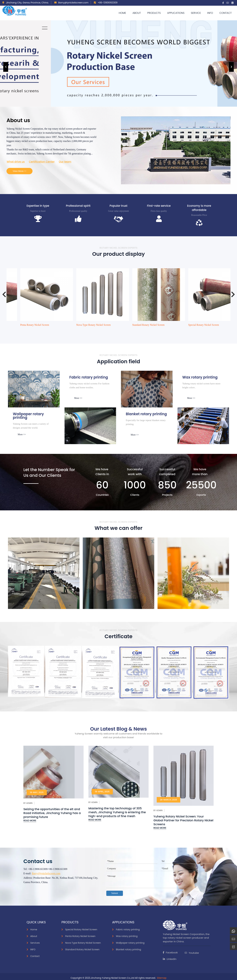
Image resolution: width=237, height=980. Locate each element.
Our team (65, 162)
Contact (226, 13)
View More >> (20, 171)
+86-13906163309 (106, 3)
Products (154, 13)
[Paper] (147, 389)
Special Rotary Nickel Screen (23, 325)
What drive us (16, 162)
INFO (33, 949)
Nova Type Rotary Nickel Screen (137, 325)
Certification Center (42, 162)
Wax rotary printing (127, 936)
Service (196, 13)
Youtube (192, 953)
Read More (30, 821)
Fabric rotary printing (128, 929)
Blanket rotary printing (128, 949)
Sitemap (162, 978)
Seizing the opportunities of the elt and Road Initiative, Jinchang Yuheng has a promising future (52, 813)
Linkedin (170, 959)
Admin (29, 803)
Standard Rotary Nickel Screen (192, 325)
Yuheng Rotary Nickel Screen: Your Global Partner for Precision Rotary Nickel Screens (183, 820)
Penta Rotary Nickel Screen (79, 325)
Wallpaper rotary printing (130, 943)
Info (210, 13)
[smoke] (90, 426)
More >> (78, 398)
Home (122, 13)
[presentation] (6, 67)
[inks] (34, 389)
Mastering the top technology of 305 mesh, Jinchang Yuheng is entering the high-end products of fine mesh (117, 812)
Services (35, 943)
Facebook (170, 952)
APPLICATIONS (176, 13)
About (137, 13)
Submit (115, 893)
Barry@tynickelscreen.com (71, 3)
